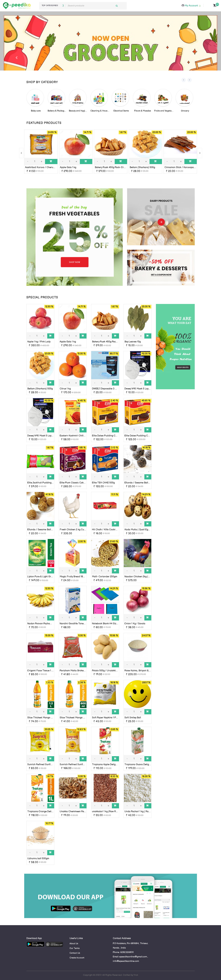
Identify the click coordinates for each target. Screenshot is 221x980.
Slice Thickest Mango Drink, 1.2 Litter (47, 718)
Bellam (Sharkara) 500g (142, 167)
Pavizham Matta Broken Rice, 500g (78, 671)
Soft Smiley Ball (133, 718)
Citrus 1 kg (65, 389)
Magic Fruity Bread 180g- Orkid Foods (80, 577)
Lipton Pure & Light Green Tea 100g (46, 577)
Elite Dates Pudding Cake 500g (141, 436)
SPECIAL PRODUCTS (42, 297)
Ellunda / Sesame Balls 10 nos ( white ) (48, 530)
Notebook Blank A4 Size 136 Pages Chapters (116, 624)
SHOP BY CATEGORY (42, 82)
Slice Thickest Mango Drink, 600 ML (79, 718)
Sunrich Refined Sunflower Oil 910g (78, 765)
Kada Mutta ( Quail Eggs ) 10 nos (142, 530)
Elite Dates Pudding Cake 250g (109, 436)
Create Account (77, 958)
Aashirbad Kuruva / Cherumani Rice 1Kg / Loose (51, 167)
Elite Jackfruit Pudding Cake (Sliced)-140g (50, 483)
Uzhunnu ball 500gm (38, 859)
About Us (74, 944)
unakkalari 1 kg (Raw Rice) (106, 812)
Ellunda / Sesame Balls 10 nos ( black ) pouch (149, 483)
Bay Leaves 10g (133, 342)
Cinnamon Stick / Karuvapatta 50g (183, 167)
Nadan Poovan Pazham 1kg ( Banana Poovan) (51, 624)
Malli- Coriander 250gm (105, 577)
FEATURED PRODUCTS (44, 123)
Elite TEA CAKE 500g (103, 483)
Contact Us (75, 953)
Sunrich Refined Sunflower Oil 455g (46, 765)
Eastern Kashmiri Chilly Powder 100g (79, 436)
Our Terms (75, 948)
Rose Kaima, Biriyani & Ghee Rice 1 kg (145, 671)
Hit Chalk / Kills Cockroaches (108, 530)
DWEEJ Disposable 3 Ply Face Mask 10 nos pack (118, 389)
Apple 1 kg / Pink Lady (39, 342)
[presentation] (184, 80)
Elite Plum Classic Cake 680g (75, 483)
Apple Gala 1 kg (68, 167)
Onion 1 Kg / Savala (135, 624)
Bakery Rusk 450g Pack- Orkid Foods (115, 167)
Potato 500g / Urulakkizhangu (108, 671)
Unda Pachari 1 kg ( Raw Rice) (140, 812)
